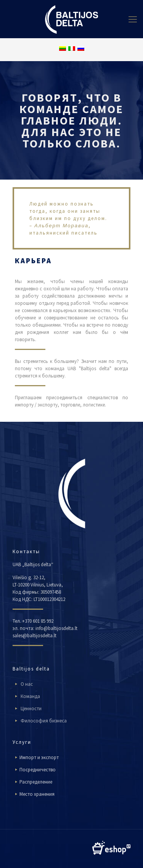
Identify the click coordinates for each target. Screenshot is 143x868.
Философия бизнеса (44, 721)
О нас (27, 684)
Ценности (31, 708)
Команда (30, 696)
